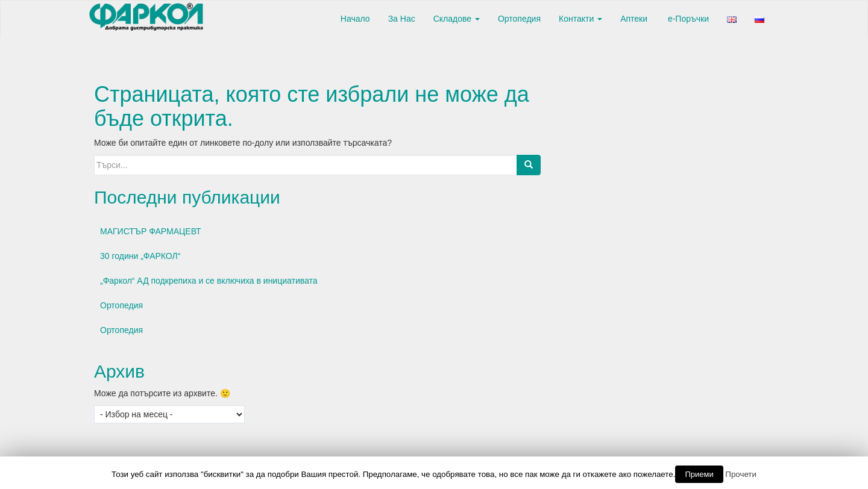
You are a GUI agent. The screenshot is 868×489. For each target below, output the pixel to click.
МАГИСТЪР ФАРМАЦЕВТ (151, 231)
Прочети (741, 474)
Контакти (580, 19)
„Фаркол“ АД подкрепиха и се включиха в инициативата (209, 281)
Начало (354, 19)
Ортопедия (519, 19)
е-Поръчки (687, 19)
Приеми (699, 474)
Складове (457, 19)
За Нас (402, 19)
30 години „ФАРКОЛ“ (140, 256)
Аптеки (634, 19)
